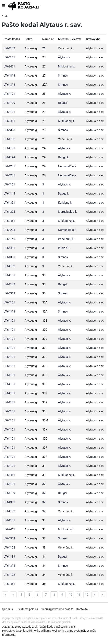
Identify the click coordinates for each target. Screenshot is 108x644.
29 (44, 112)
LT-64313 (9, 76)
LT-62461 (9, 66)
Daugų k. (64, 157)
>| (103, 595)
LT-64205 (9, 166)
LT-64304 (9, 212)
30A (45, 302)
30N (45, 430)
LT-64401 (9, 248)
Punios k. (64, 248)
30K (45, 402)
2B (44, 175)
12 (87, 595)
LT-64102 (9, 48)
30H (45, 375)
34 (44, 557)
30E (45, 348)
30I (44, 384)
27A (45, 85)
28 (44, 94)
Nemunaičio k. (68, 166)
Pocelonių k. (66, 239)
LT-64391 (9, 203)
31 (44, 466)
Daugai (63, 103)
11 (78, 595)
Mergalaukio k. (68, 212)
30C (45, 330)
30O (45, 439)
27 (44, 57)
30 (44, 275)
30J (45, 393)
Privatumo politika (27, 609)
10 (70, 595)
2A (44, 148)
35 (44, 584)
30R (45, 457)
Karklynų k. (65, 203)
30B (45, 321)
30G (45, 366)
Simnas (63, 76)
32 (44, 484)
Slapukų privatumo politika (57, 609)
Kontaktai (82, 609)
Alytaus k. (65, 57)
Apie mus (7, 609)
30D (45, 339)
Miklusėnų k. (66, 66)
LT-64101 (9, 57)
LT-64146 (9, 239)
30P (45, 448)
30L (45, 411)
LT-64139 (9, 103)
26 (44, 48)
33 (44, 520)
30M (45, 420)
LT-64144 (9, 157)
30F (45, 357)
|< (5, 595)
